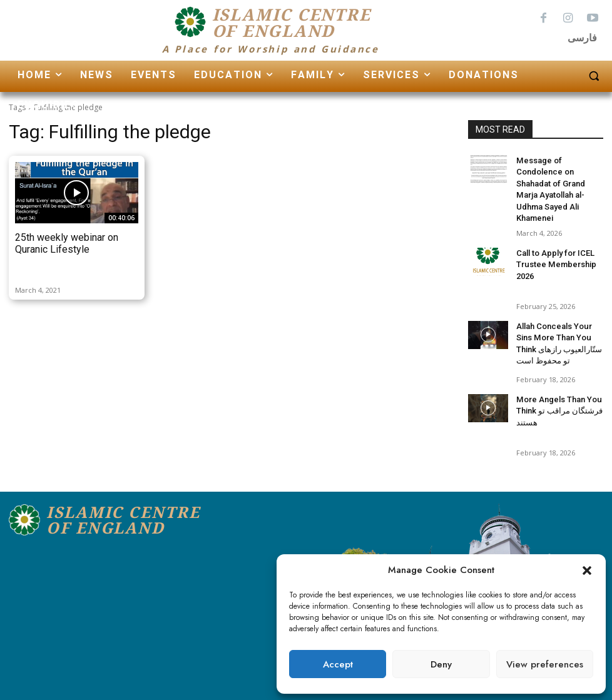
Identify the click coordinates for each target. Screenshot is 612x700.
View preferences (545, 664)
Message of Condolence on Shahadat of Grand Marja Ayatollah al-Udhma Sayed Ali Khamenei (559, 181)
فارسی (582, 38)
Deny (441, 664)
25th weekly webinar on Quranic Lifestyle (67, 243)
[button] (587, 571)
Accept (338, 664)
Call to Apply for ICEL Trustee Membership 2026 (553, 246)
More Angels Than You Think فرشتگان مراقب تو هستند (557, 393)
